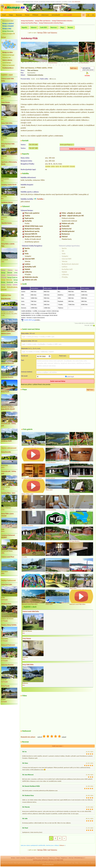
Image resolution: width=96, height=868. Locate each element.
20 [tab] (78, 63)
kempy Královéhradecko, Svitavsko (9, 288)
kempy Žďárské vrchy (9, 273)
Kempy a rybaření (8, 23)
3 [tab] (29, 63)
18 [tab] (72, 63)
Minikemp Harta (6, 604)
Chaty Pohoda (6, 102)
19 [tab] (75, 63)
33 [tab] (68, 65)
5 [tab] (34, 63)
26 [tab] (48, 65)
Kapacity (24, 27)
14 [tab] (61, 63)
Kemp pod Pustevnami (8, 645)
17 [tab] (69, 63)
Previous (22, 53)
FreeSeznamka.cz (8, 68)
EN (93, 15)
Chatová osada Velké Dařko (8, 80)
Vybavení (34, 27)
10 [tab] (49, 63)
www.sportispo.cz (66, 145)
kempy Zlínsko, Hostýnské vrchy (9, 281)
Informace (45, 15)
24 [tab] (90, 63)
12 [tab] (55, 63)
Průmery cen (7, 57)
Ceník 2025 (43, 27)
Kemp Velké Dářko (7, 123)
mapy (73, 863)
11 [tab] (52, 63)
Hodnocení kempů (8, 55)
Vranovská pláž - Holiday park (9, 472)
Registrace (64, 858)
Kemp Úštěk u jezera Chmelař (7, 515)
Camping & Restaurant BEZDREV (8, 536)
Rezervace (54, 27)
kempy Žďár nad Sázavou (43, 21)
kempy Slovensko (8, 31)
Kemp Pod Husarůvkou (8, 349)
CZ (83, 15)
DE (88, 15)
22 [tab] (84, 63)
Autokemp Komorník (7, 363)
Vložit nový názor (58, 746)
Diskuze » (62, 846)
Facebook (39, 858)
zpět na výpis (32, 33)
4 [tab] (31, 63)
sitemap (71, 858)
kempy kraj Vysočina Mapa (29, 23)
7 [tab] (40, 63)
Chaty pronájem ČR (9, 34)
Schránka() (56, 15)
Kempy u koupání (8, 26)
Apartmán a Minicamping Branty (9, 163)
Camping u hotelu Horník (9, 185)
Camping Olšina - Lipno (8, 493)
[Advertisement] (9, 717)
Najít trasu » (74, 68)
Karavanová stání (8, 21)
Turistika (40, 199)
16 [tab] (66, 63)
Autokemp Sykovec (7, 202)
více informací (76, 2)
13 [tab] (58, 63)
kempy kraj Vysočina (27, 21)
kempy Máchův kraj (9, 270)
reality (33, 863)
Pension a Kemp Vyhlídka (9, 625)
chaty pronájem (83, 863)
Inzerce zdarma (7, 60)
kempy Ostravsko (7, 280)
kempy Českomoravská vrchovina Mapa (51, 23)
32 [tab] (65, 65)
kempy (13, 858)
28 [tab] (53, 65)
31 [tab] (62, 65)
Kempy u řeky (7, 29)
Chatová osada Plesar (8, 557)
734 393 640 (33, 145)
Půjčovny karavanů (8, 65)
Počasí (27, 15)
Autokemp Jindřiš (6, 441)
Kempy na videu (8, 52)
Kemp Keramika (6, 299)
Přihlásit (35, 15)
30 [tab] (59, 65)
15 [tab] (64, 63)
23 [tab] (87, 63)
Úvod (4, 15)
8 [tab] (43, 63)
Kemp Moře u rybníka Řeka (8, 245)
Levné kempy (7, 63)
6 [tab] (37, 63)
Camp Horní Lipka (7, 584)
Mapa (11, 15)
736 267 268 (33, 148)
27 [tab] (50, 65)
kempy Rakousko (50, 865)
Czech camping (21, 858)
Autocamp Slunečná (7, 377)
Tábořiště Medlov (7, 223)
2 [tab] (26, 63)
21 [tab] (81, 63)
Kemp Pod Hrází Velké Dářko (8, 145)
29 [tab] (56, 65)
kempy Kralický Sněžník (9, 285)
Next (93, 53)
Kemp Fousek (5, 392)
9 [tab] (46, 63)
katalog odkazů (64, 863)
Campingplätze (31, 858)
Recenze (19, 15)
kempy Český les (12, 277)
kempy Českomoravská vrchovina (62, 21)
